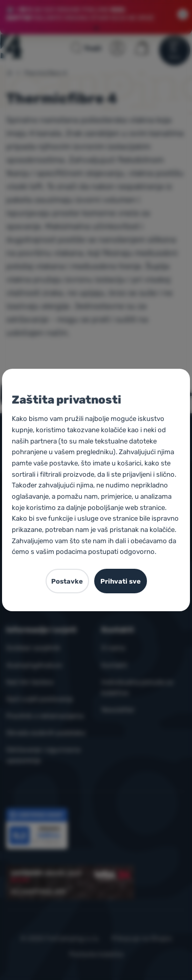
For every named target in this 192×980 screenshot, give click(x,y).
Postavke (67, 581)
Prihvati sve (121, 581)
